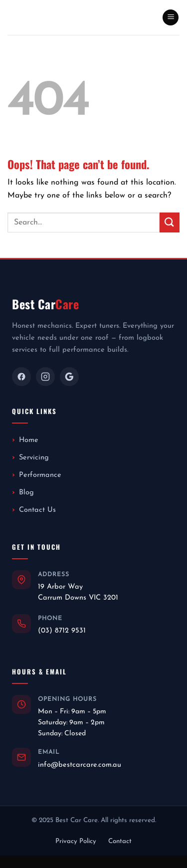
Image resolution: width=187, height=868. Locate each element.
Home (29, 440)
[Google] (69, 377)
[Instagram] (45, 377)
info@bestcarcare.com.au (80, 765)
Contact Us (37, 510)
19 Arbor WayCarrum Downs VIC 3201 (78, 592)
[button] (171, 18)
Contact (120, 841)
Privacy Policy (76, 841)
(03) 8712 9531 (62, 631)
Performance (40, 475)
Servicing (34, 458)
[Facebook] (21, 377)
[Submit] (170, 222)
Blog (26, 493)
